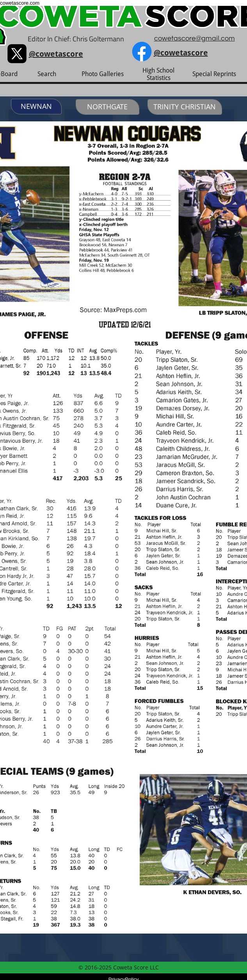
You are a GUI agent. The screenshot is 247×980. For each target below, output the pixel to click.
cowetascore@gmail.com (195, 38)
